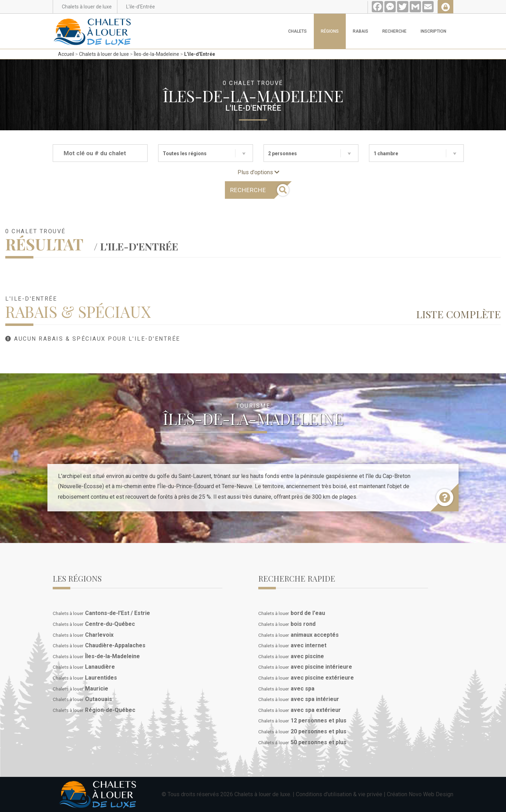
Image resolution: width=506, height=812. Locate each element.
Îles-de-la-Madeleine (157, 54)
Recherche (394, 31)
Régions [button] (330, 31)
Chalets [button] (297, 31)
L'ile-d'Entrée (200, 54)
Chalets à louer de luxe (104, 54)
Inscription (433, 31)
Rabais (361, 31)
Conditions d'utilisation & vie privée (339, 794)
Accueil (66, 54)
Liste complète (458, 314)
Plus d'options (258, 172)
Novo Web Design (431, 794)
